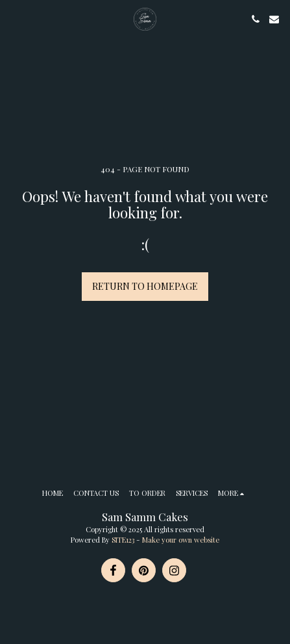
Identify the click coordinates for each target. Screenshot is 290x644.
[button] (14, 19)
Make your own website (181, 540)
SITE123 (123, 540)
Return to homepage (145, 286)
